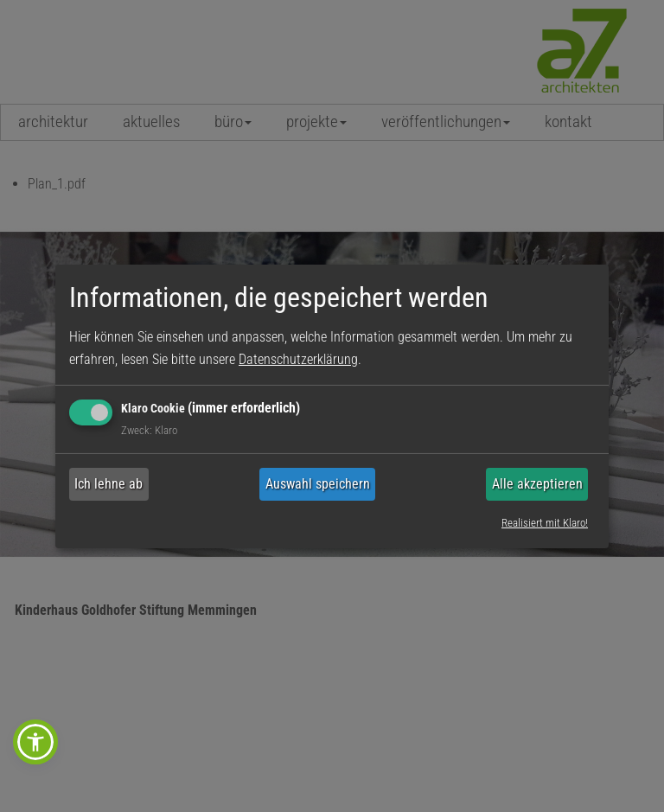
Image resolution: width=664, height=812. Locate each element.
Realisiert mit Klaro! (545, 523)
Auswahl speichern (318, 484)
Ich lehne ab (109, 484)
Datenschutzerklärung (298, 359)
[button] (35, 742)
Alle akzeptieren (537, 484)
